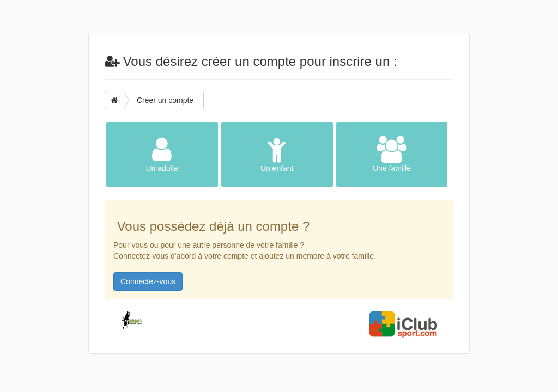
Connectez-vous (148, 281)
